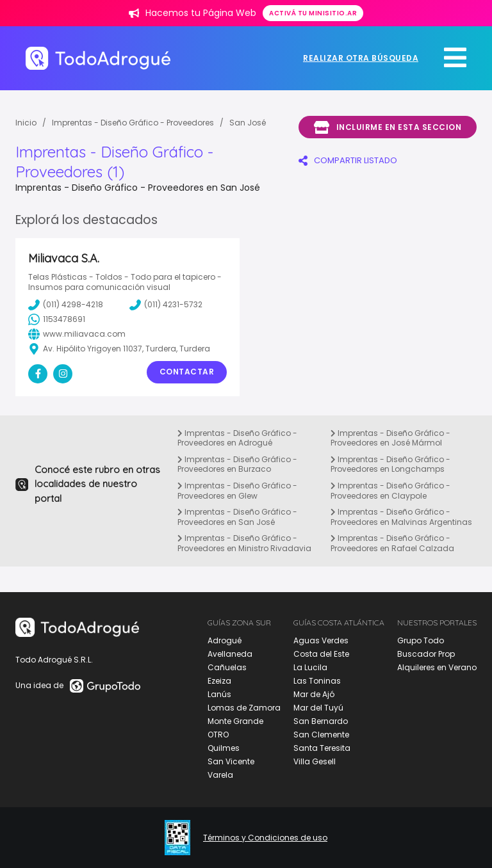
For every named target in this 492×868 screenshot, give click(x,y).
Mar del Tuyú (318, 708)
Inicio (26, 123)
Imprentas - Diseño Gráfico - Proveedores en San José (237, 517)
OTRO (218, 735)
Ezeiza (219, 681)
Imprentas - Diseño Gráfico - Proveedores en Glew (237, 491)
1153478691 (57, 319)
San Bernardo (321, 721)
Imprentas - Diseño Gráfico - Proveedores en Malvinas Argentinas (401, 517)
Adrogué (225, 640)
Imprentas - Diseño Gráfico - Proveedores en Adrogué (237, 438)
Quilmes (224, 748)
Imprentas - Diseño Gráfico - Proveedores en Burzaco (237, 464)
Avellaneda (230, 654)
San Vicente (231, 761)
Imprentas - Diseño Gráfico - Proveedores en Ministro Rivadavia (244, 543)
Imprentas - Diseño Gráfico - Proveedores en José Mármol (390, 438)
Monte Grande (235, 721)
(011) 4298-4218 (66, 305)
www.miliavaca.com (77, 334)
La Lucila (310, 667)
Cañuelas (227, 667)
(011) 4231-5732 (166, 305)
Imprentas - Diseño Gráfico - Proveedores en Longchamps (390, 464)
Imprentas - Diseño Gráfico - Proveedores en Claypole (390, 491)
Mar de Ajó (314, 694)
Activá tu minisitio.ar (313, 13)
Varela (220, 775)
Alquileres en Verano (437, 667)
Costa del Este (321, 654)
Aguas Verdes (321, 640)
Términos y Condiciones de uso (265, 838)
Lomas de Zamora (244, 708)
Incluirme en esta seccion (388, 127)
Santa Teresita (322, 748)
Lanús (219, 694)
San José (248, 123)
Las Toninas (317, 681)
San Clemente (321, 735)
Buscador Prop (426, 654)
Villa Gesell (315, 761)
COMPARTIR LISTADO (348, 160)
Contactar (187, 372)
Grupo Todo (421, 640)
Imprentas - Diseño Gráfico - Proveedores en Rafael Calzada (392, 543)
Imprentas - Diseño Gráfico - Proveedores (133, 123)
